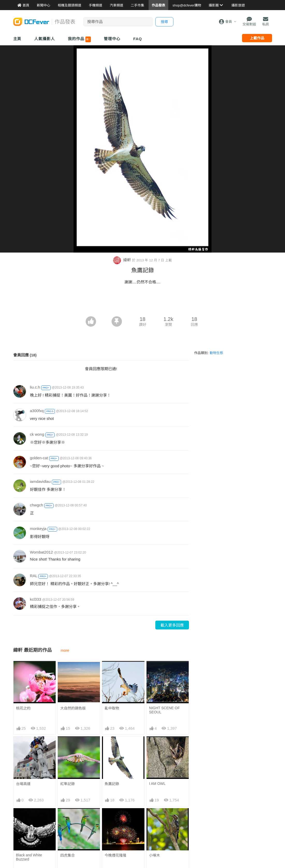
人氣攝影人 (45, 39)
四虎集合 (68, 855)
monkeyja (38, 529)
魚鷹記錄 (112, 784)
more (65, 650)
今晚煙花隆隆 (115, 855)
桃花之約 (23, 708)
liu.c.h (35, 387)
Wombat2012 (42, 552)
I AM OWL (157, 784)
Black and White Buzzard (29, 857)
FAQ (138, 39)
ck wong (37, 434)
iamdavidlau (40, 481)
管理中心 (112, 39)
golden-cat (39, 458)
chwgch (37, 505)
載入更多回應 (172, 625)
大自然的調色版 (73, 708)
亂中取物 (112, 708)
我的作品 (79, 39)
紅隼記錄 (68, 784)
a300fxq (37, 411)
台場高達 (23, 784)
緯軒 (123, 260)
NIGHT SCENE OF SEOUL (165, 710)
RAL (34, 576)
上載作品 (257, 38)
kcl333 (36, 599)
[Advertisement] (143, 302)
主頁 (17, 39)
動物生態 (216, 353)
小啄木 (155, 855)
